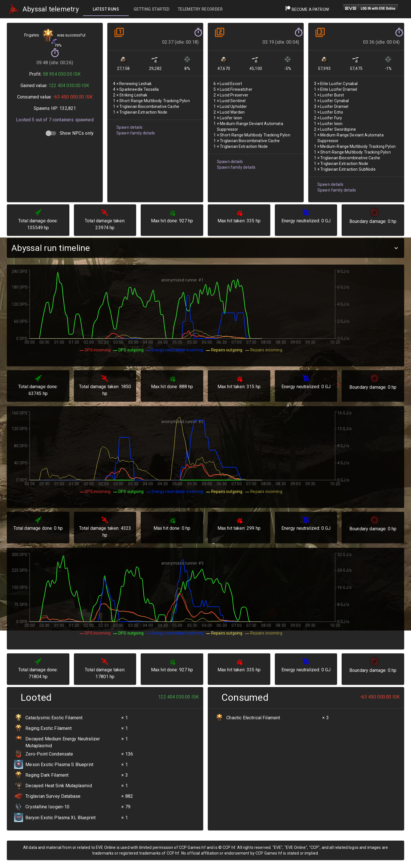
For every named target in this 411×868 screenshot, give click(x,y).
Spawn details (129, 127)
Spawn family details (136, 133)
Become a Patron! (307, 9)
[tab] (106, 9)
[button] (205, 248)
